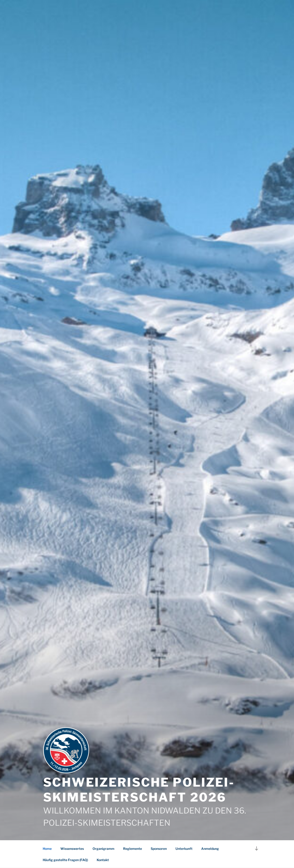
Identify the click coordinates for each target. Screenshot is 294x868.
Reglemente (133, 849)
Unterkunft (184, 849)
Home (47, 849)
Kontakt (103, 860)
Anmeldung (210, 849)
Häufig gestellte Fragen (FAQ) (65, 860)
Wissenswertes (72, 849)
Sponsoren (159, 849)
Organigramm (103, 849)
